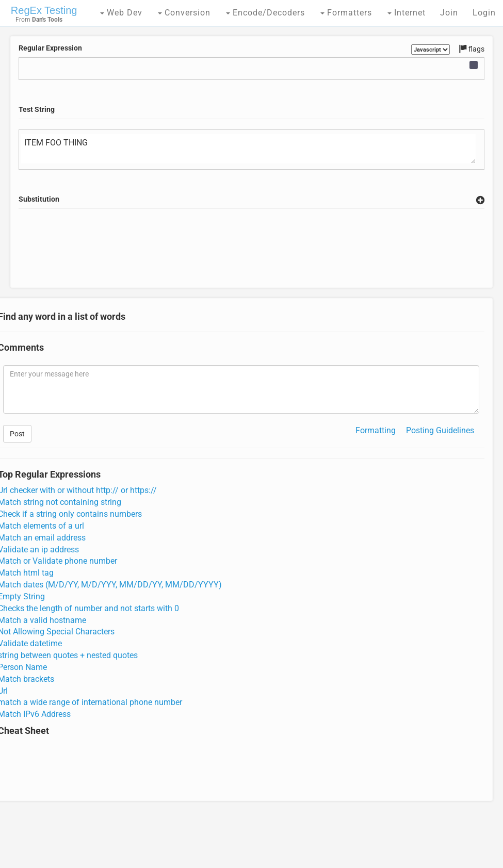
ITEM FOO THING (248, 149)
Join (449, 13)
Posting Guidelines (440, 430)
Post (17, 434)
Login (484, 13)
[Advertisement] (251, 260)
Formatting (376, 430)
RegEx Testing (44, 10)
